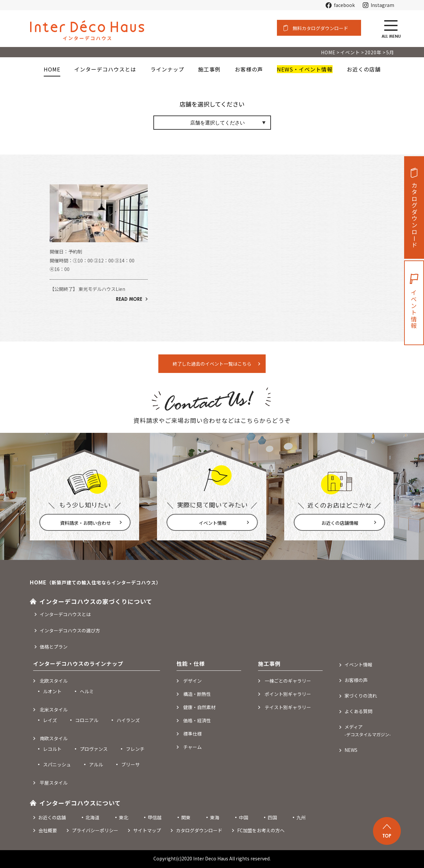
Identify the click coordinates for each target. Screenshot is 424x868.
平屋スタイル (54, 783)
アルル (96, 764)
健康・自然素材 (199, 707)
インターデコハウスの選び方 (70, 630)
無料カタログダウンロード (320, 28)
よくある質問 (358, 711)
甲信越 (155, 817)
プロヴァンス (94, 749)
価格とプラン (54, 647)
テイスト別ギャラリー (288, 707)
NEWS (351, 750)
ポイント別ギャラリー (288, 694)
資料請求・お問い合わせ (85, 523)
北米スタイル (54, 709)
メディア (368, 731)
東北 (124, 817)
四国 (272, 817)
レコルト (52, 749)
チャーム (192, 747)
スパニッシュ (57, 764)
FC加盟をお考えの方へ (261, 830)
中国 (243, 817)
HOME (52, 69)
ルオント (52, 691)
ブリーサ (131, 764)
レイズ (50, 720)
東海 (215, 817)
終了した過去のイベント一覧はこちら (212, 364)
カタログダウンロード (414, 215)
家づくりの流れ (361, 696)
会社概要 (48, 830)
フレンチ (135, 749)
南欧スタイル (54, 738)
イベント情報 (213, 523)
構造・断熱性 (197, 694)
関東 (186, 817)
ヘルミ (87, 691)
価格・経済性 (197, 720)
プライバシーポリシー (95, 830)
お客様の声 (356, 680)
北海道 (92, 817)
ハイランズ (128, 720)
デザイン (192, 681)
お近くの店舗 (52, 817)
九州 (301, 817)
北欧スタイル (54, 681)
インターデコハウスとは (65, 614)
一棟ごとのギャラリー (288, 681)
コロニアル (87, 720)
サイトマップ (147, 830)
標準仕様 (192, 734)
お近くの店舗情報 (340, 523)
